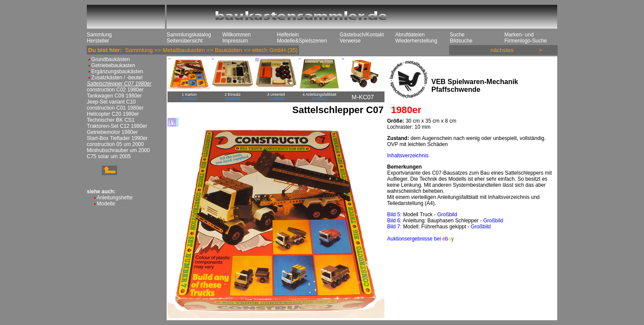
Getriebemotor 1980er (112, 132)
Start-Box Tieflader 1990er (117, 138)
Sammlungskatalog (189, 35)
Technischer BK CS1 (111, 120)
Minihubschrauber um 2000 (118, 150)
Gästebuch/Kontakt (361, 35)
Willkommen (236, 35)
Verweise (350, 41)
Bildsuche (461, 41)
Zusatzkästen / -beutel (117, 78)
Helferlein (288, 35)
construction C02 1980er (115, 90)
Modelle (106, 204)
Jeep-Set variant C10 (111, 102)
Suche (457, 35)
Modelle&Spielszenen (302, 41)
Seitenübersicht (185, 41)
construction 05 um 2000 (115, 144)
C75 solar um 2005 (109, 156)
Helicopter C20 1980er (113, 114)
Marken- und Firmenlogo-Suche (526, 38)
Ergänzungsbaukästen (117, 71)
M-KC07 (363, 97)
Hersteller (98, 41)
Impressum (235, 41)
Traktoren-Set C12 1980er (117, 126)
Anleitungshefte (115, 198)
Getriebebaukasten (113, 65)
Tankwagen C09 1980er (114, 96)
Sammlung (99, 35)
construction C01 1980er (115, 108)
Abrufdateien (410, 35)
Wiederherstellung (416, 41)
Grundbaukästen (110, 59)
